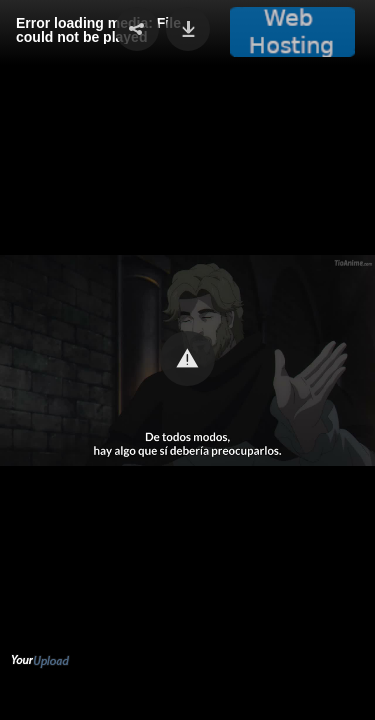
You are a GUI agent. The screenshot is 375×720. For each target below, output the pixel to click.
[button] (187, 358)
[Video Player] (187, 360)
